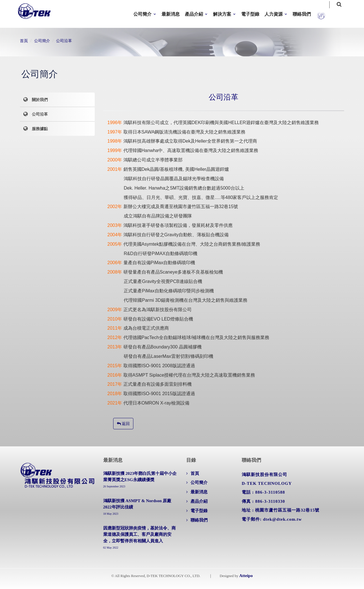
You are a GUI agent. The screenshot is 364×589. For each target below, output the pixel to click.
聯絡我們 (302, 14)
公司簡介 (142, 14)
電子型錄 (250, 14)
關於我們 (40, 100)
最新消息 (171, 14)
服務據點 (40, 129)
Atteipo (246, 576)
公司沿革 (64, 41)
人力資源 (274, 14)
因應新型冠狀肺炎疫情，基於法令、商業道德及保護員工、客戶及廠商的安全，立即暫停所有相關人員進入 (139, 535)
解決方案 (222, 14)
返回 (123, 424)
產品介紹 (194, 14)
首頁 (24, 41)
